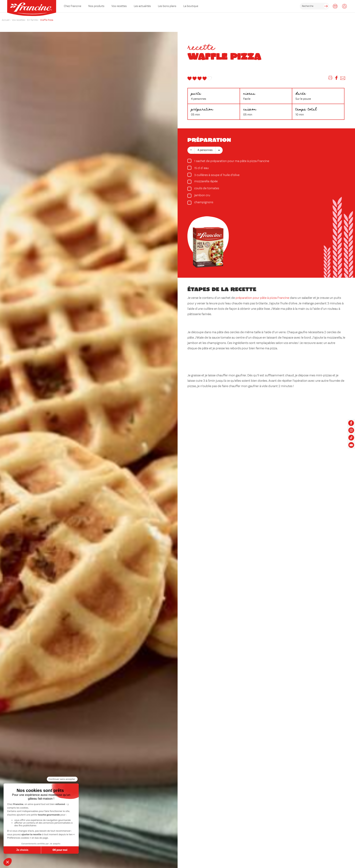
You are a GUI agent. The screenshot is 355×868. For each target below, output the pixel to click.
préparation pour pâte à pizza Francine (262, 298)
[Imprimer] (330, 79)
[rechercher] (314, 6)
